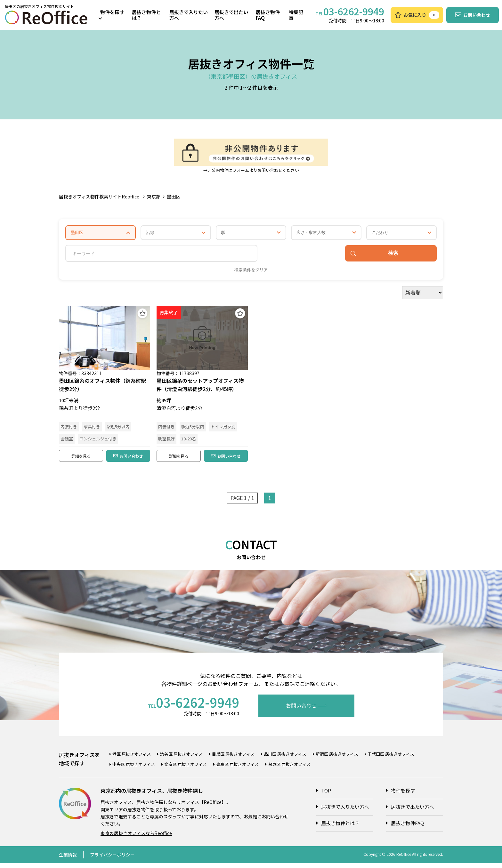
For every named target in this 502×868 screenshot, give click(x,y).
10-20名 (189, 440)
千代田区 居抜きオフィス (391, 759)
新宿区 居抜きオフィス (337, 759)
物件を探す (111, 15)
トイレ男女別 (223, 428)
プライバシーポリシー (112, 860)
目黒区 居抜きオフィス (233, 759)
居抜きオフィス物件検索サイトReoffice (99, 197)
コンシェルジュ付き (98, 440)
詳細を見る (81, 459)
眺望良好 (166, 440)
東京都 (154, 197)
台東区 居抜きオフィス (289, 769)
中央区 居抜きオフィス (134, 769)
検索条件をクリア (251, 272)
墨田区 (174, 197)
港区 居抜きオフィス (132, 759)
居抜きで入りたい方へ (189, 15)
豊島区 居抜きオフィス (237, 769)
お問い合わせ (128, 459)
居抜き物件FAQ (268, 15)
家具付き (92, 428)
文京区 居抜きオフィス (186, 769)
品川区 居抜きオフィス (285, 759)
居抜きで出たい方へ (231, 15)
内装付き (69, 428)
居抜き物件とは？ (146, 15)
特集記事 (296, 15)
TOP (326, 796)
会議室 (67, 440)
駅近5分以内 (118, 428)
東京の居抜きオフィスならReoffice (136, 838)
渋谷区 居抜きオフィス (181, 759)
